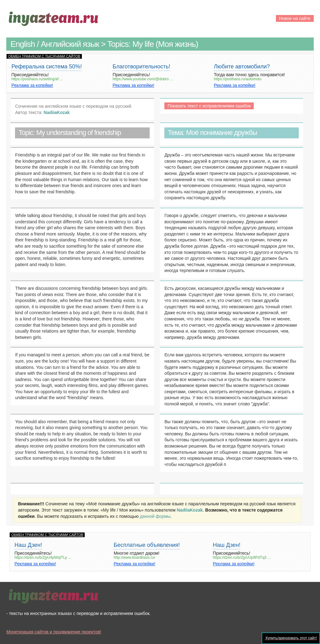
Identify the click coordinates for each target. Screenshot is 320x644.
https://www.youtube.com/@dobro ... (143, 79)
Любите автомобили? (242, 67)
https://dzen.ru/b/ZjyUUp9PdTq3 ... (242, 558)
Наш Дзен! (28, 545)
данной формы (155, 516)
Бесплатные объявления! (147, 545)
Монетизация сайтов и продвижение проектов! (54, 632)
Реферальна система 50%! (46, 67)
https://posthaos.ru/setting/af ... (37, 79)
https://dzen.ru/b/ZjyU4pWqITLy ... (43, 558)
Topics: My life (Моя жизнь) (153, 44)
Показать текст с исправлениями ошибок (209, 106)
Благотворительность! (141, 67)
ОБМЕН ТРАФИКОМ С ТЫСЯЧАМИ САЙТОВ (44, 56)
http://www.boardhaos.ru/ (135, 558)
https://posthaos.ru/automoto (237, 79)
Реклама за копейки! (32, 85)
